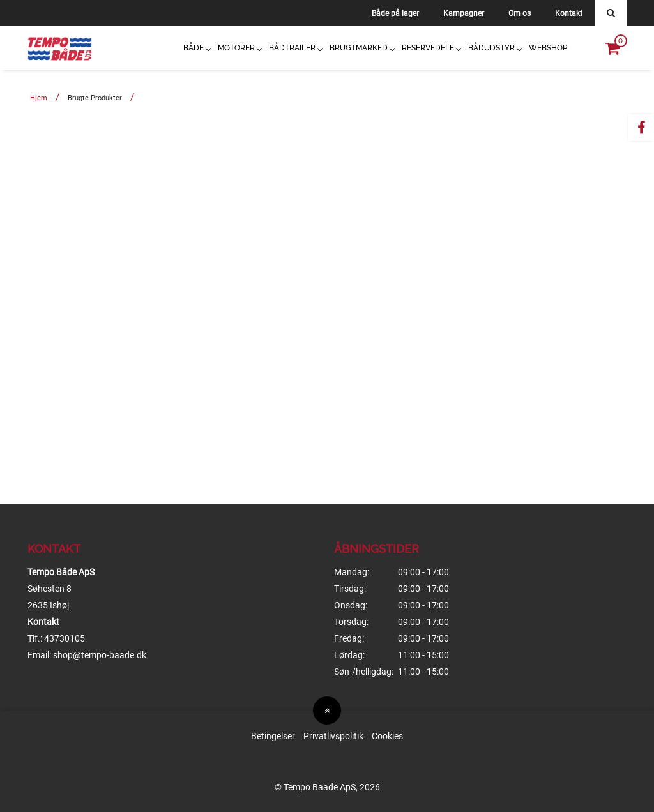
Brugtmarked (359, 48)
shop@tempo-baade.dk (100, 655)
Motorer (236, 48)
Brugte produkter (95, 98)
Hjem (39, 98)
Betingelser (273, 736)
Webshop (548, 48)
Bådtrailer (292, 48)
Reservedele (428, 48)
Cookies (387, 736)
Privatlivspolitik (333, 736)
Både (194, 48)
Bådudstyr (491, 48)
